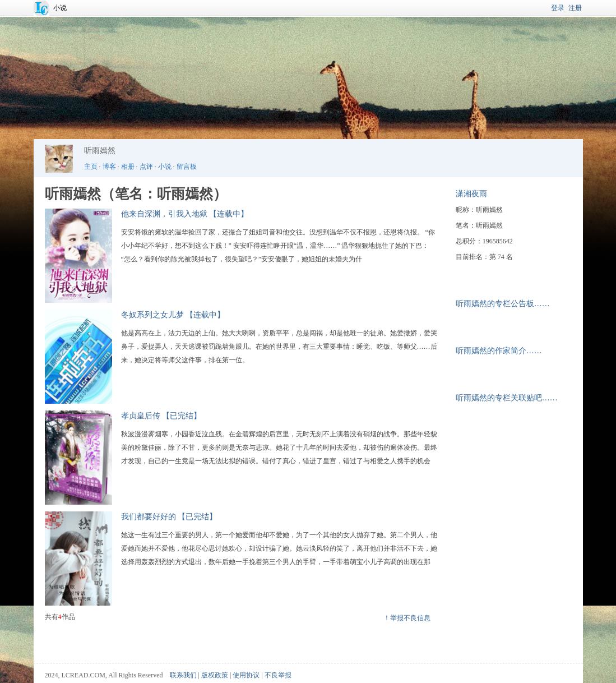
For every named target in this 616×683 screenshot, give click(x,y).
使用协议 (246, 675)
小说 (60, 8)
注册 (575, 8)
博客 (109, 167)
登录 (558, 8)
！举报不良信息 (407, 618)
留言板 (187, 167)
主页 (91, 167)
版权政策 (215, 675)
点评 (146, 167)
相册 (128, 167)
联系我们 (183, 675)
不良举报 (278, 675)
